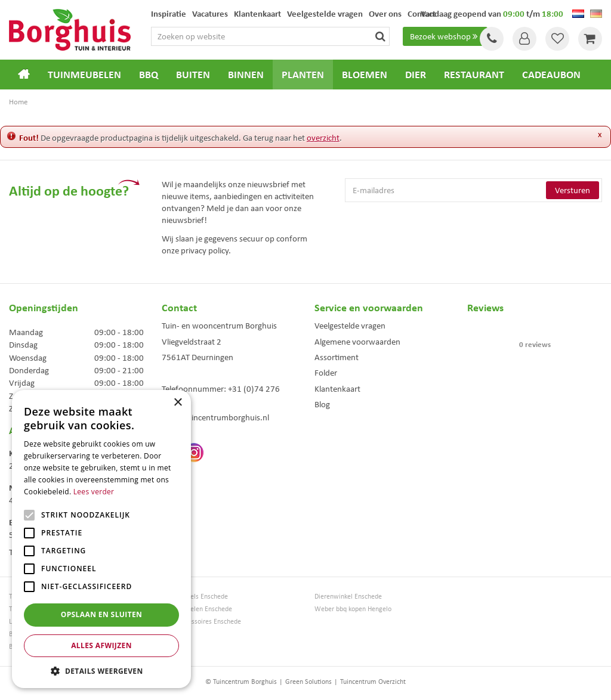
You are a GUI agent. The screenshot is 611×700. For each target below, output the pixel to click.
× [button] (178, 403)
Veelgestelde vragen (350, 326)
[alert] (101, 539)
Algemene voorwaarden (357, 342)
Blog (322, 404)
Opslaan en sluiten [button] (102, 614)
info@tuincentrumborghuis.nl (215, 417)
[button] (101, 670)
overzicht (323, 138)
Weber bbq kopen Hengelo (353, 609)
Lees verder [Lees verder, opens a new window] (94, 492)
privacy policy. (206, 250)
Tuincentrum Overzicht (373, 682)
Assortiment (337, 357)
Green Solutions (308, 682)
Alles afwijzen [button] (101, 645)
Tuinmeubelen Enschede (197, 609)
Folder (326, 373)
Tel (492, 39)
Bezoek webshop (445, 36)
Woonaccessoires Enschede (201, 622)
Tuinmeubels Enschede (195, 597)
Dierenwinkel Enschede (348, 597)
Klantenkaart (337, 389)
